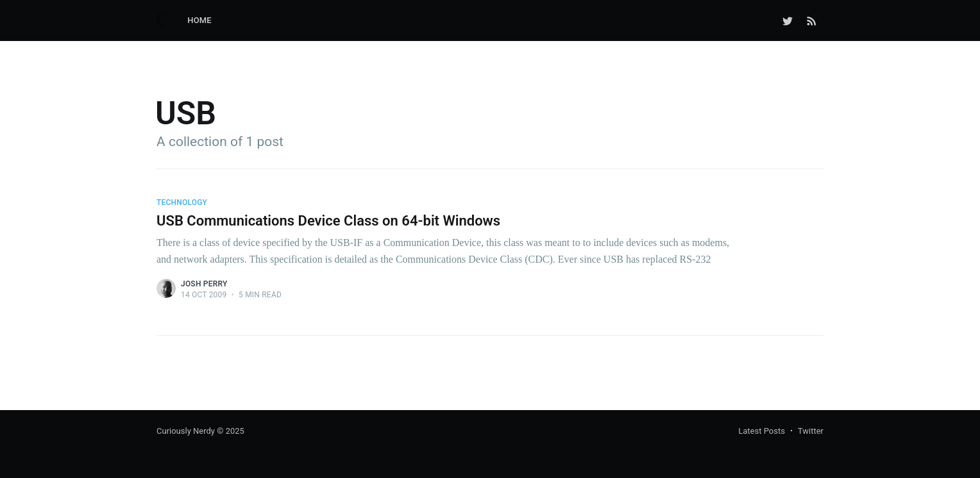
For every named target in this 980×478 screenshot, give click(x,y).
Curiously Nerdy (186, 431)
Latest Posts (762, 431)
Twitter (811, 431)
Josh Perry (204, 284)
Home (199, 20)
